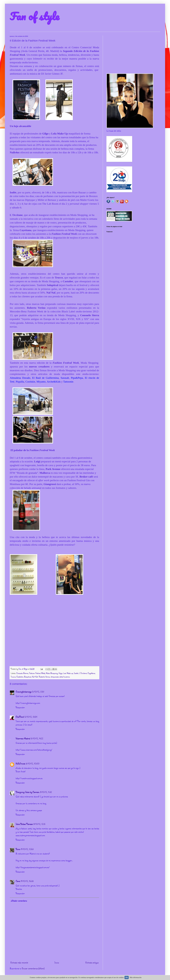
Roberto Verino (44, 677)
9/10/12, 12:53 (27, 849)
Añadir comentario (19, 901)
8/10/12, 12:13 (39, 824)
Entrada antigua (92, 962)
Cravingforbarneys (24, 692)
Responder (20, 707)
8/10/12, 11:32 (46, 792)
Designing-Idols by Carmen (27, 792)
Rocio (18, 849)
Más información (136, 977)
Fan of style (34, 16)
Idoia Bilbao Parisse (24, 824)
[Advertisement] (133, 53)
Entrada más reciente (19, 962)
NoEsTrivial (20, 764)
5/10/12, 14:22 (37, 738)
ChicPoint (20, 717)
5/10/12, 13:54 (31, 717)
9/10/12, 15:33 (27, 881)
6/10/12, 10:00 (33, 764)
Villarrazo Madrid (23, 738)
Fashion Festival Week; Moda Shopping (43, 673)
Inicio (57, 962)
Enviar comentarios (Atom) (33, 968)
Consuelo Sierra (22, 673)
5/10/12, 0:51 (38, 692)
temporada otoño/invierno (60, 677)
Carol (18, 881)
